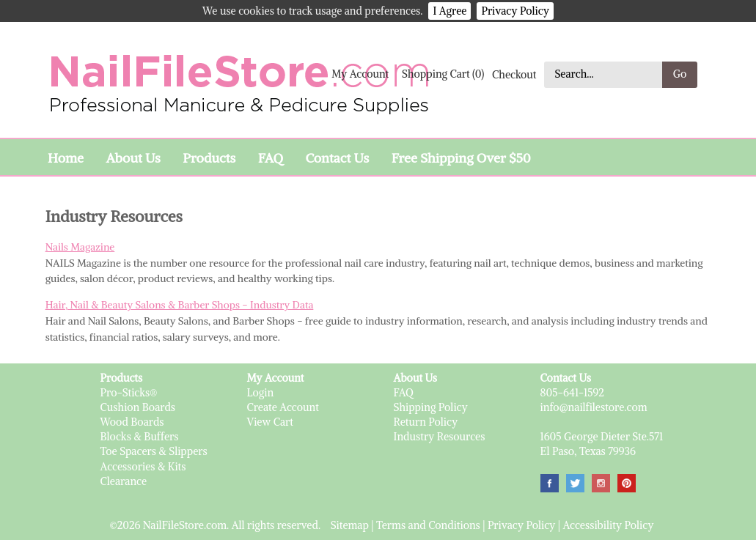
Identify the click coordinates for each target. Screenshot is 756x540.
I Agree (449, 11)
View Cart (270, 422)
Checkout (514, 74)
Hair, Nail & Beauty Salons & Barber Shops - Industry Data (180, 305)
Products (209, 158)
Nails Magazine (80, 247)
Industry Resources (440, 437)
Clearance (124, 481)
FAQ (271, 158)
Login (261, 393)
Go (680, 74)
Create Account (283, 407)
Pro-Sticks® (129, 393)
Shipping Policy (431, 407)
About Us (133, 158)
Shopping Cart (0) (443, 74)
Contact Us (337, 158)
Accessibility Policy (608, 525)
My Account (360, 74)
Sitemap (350, 525)
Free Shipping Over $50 (461, 158)
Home (66, 158)
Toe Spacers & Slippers (154, 451)
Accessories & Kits (143, 467)
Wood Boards (132, 422)
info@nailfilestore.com (594, 407)
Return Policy (426, 422)
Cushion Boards (138, 407)
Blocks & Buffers (140, 437)
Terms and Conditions (428, 525)
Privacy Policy (515, 11)
